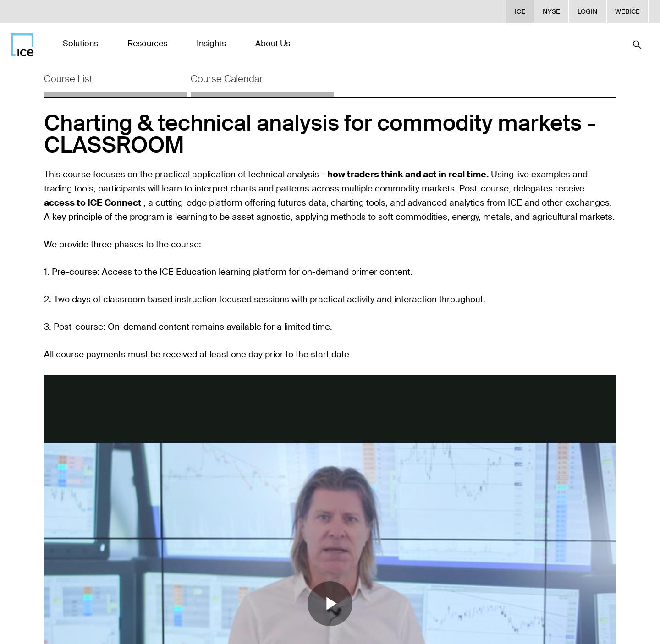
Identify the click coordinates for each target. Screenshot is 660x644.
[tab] (115, 82)
